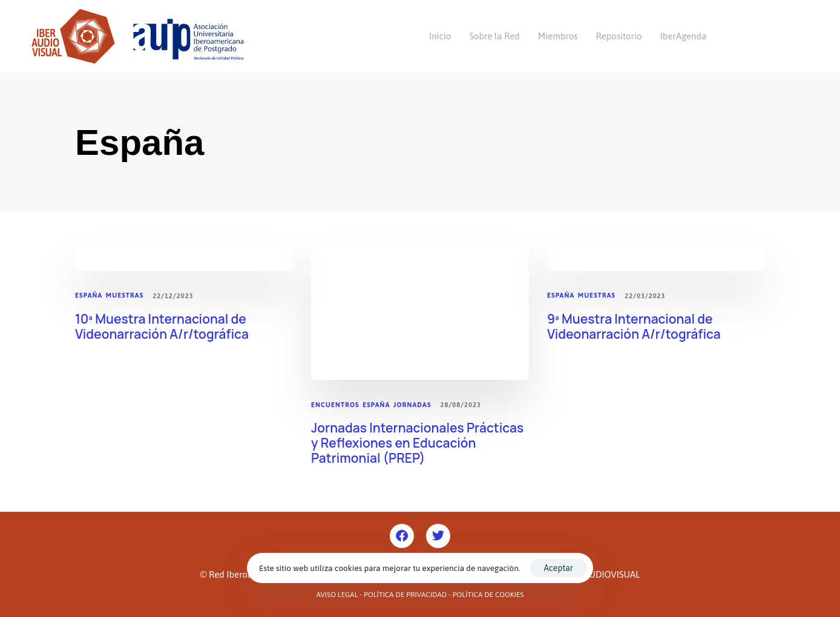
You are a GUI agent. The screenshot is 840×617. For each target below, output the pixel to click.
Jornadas (412, 405)
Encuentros (335, 405)
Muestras (125, 295)
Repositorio (619, 36)
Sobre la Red (494, 36)
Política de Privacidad (405, 595)
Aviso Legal (337, 595)
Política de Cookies (488, 595)
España (89, 295)
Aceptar (558, 568)
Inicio (440, 36)
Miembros (558, 36)
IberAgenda (684, 36)
